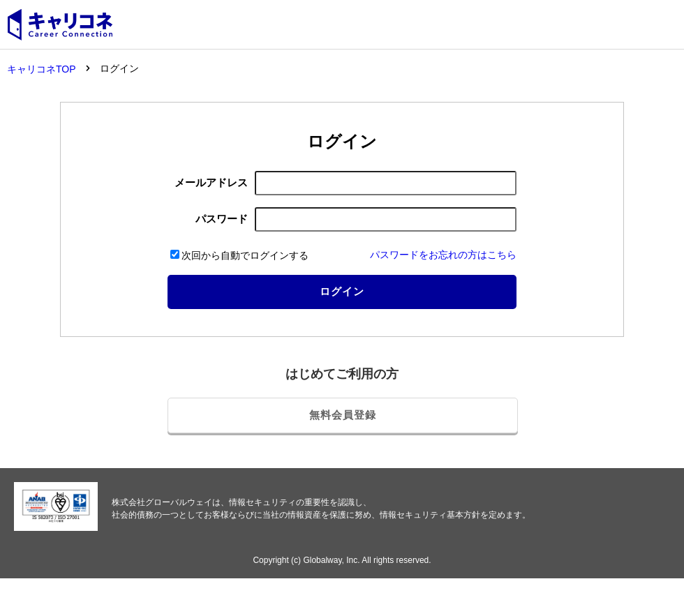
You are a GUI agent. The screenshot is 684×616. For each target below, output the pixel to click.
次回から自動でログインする (239, 255)
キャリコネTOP (42, 69)
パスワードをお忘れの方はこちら (443, 255)
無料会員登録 (343, 415)
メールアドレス (211, 182)
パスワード (222, 219)
